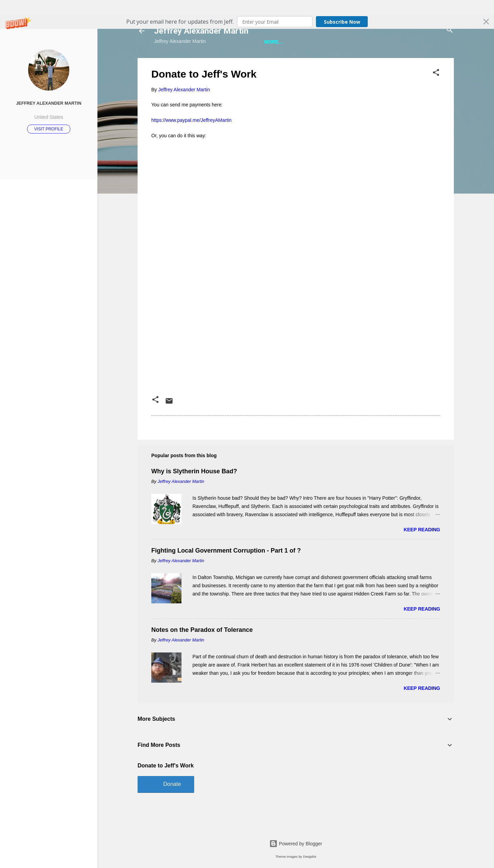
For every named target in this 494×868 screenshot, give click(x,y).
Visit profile (49, 129)
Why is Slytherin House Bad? (194, 494)
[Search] (450, 30)
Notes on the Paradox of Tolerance (202, 652)
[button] (247, 22)
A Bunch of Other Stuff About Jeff (266, 62)
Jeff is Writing (186, 62)
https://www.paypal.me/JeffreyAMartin (191, 142)
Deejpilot (309, 857)
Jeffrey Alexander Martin (201, 31)
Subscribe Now (342, 22)
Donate (172, 806)
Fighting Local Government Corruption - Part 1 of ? (226, 573)
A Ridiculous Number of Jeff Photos (376, 62)
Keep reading (422, 552)
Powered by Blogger (296, 844)
